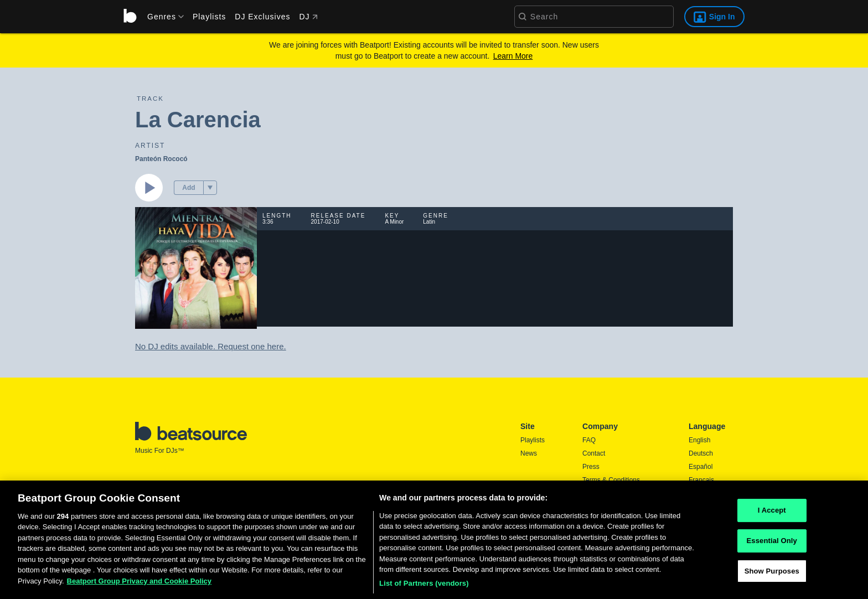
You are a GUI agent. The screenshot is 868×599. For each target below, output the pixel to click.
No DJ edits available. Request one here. (211, 346)
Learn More (513, 56)
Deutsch (701, 453)
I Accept (772, 515)
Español (701, 467)
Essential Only (772, 545)
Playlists (209, 17)
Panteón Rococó (161, 159)
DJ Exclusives (262, 17)
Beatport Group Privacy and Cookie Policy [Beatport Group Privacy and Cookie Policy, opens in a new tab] (139, 585)
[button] (210, 188)
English (699, 440)
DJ (308, 17)
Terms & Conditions (611, 480)
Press (591, 467)
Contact (594, 453)
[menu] (162, 17)
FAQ (589, 440)
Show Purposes (772, 575)
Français (701, 480)
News (529, 453)
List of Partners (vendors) (424, 588)
